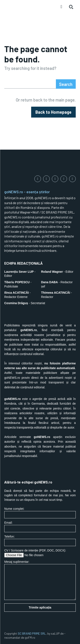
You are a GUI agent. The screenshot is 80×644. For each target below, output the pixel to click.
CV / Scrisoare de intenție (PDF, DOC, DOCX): (40, 553)
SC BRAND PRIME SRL (32, 633)
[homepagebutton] (53, 112)
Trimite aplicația (40, 607)
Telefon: (40, 540)
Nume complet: (40, 513)
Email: (40, 527)
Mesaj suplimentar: (40, 580)
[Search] (66, 84)
